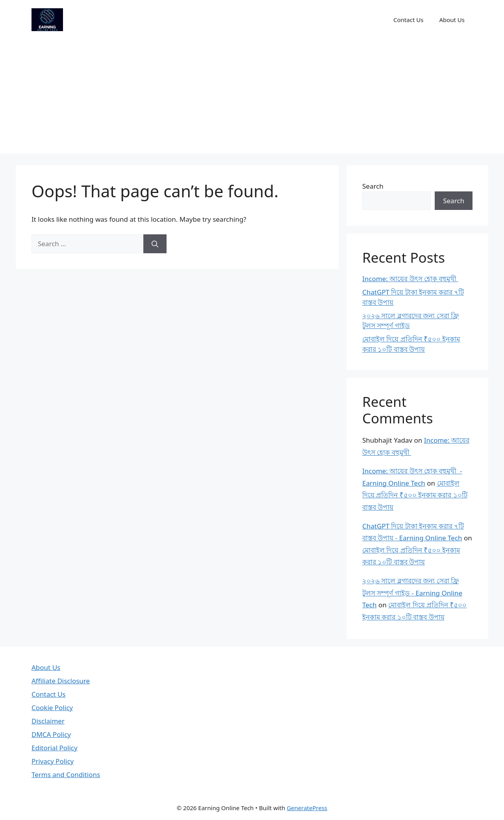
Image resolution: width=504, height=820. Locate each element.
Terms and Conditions (66, 775)
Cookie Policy (52, 708)
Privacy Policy (53, 761)
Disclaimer (48, 721)
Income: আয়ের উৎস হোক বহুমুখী (410, 279)
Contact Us (408, 20)
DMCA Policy (51, 734)
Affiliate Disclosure (61, 681)
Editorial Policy (55, 748)
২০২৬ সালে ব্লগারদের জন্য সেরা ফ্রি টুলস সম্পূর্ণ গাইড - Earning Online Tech (412, 593)
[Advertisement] (252, 98)
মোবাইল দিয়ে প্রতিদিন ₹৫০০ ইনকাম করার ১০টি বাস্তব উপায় (415, 495)
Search (373, 186)
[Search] (155, 244)
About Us (452, 20)
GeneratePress (307, 808)
